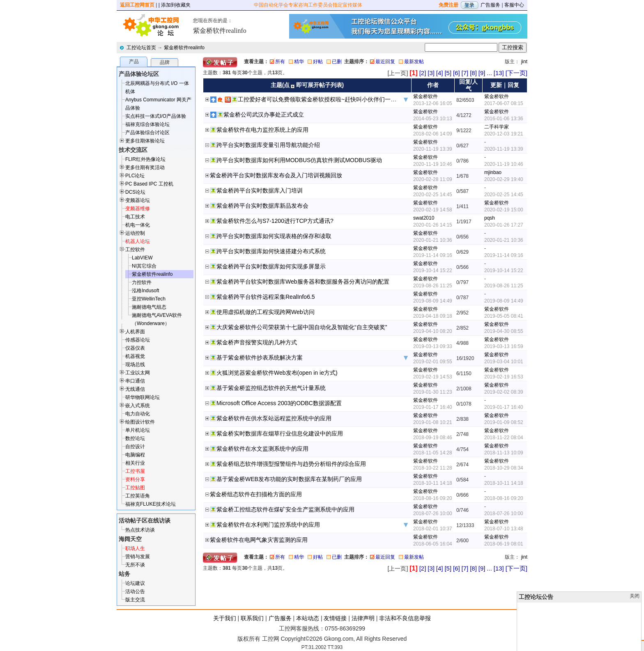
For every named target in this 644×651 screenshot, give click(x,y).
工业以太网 (138, 373)
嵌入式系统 (138, 406)
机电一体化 (138, 225)
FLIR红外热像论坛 (145, 159)
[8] (473, 73)
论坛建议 (135, 583)
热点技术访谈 (140, 530)
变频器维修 (138, 209)
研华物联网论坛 (143, 397)
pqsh (490, 218)
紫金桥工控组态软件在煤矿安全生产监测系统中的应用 (285, 509)
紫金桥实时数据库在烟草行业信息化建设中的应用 (280, 433)
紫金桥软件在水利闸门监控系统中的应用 (268, 525)
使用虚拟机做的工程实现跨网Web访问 (266, 312)
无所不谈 (135, 565)
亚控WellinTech (149, 299)
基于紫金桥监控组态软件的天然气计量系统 (271, 388)
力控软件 (142, 282)
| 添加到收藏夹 (175, 5)
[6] (457, 73)
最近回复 (385, 62)
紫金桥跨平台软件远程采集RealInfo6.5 (266, 297)
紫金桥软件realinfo (184, 48)
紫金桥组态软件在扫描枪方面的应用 (256, 494)
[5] (448, 73)
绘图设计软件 (140, 422)
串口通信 (135, 381)
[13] (499, 73)
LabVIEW (142, 258)
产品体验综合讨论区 (147, 133)
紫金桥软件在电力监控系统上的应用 (262, 130)
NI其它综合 (144, 266)
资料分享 (135, 479)
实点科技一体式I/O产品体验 (156, 116)
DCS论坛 (135, 192)
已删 (337, 62)
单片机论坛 (138, 430)
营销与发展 (138, 557)
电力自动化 (138, 414)
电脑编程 (135, 455)
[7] (465, 73)
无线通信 (135, 389)
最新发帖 (414, 62)
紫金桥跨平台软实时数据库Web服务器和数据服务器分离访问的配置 (303, 282)
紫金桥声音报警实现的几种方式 (257, 342)
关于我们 (225, 618)
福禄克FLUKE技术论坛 (151, 504)
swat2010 (424, 218)
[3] (431, 73)
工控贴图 (135, 488)
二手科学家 (497, 127)
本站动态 (308, 618)
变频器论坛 (138, 200)
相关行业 (135, 463)
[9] (482, 73)
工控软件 (135, 250)
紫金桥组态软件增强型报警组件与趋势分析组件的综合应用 (291, 464)
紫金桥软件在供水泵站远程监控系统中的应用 (274, 418)
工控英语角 (138, 496)
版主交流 (135, 600)
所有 (280, 62)
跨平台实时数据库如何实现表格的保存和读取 (274, 236)
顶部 (623, 646)
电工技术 (135, 217)
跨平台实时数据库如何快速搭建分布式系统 (271, 251)
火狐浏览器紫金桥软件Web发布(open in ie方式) (277, 373)
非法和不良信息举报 (405, 618)
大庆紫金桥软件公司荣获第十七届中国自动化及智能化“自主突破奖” (302, 327)
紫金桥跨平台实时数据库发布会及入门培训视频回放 (276, 175)
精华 (299, 62)
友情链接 (335, 618)
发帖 (636, 646)
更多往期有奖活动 (145, 167)
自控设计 (135, 447)
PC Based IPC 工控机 (149, 184)
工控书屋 (135, 471)
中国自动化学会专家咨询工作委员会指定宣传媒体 (308, 5)
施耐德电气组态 (149, 307)
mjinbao (493, 172)
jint (524, 62)
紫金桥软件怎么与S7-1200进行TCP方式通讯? (275, 221)
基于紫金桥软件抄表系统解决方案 (260, 358)
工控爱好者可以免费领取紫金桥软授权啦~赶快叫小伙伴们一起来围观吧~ (330, 99)
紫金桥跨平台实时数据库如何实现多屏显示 (271, 266)
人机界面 (135, 332)
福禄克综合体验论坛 (147, 124)
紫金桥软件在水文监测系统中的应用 (262, 449)
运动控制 (135, 233)
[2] (423, 73)
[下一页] (516, 73)
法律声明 (363, 618)
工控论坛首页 (141, 48)
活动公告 (135, 591)
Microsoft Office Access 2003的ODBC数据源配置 (279, 403)
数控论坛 (135, 438)
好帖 (318, 62)
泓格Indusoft (146, 291)
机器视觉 (135, 356)
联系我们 (252, 618)
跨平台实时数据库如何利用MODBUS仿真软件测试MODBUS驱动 (299, 160)
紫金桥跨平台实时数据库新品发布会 (262, 206)
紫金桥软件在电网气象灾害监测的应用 (259, 540)
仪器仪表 (135, 348)
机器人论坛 (138, 241)
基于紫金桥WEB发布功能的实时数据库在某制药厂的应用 (289, 479)
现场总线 (135, 364)
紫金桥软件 (425, 96)
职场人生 (135, 548)
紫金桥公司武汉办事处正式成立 (264, 115)
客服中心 (514, 5)
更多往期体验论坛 (145, 141)
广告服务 (490, 5)
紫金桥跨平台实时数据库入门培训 (260, 190)
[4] (440, 73)
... (489, 73)
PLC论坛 (135, 176)
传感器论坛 (138, 340)
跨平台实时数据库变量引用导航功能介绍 (268, 145)
